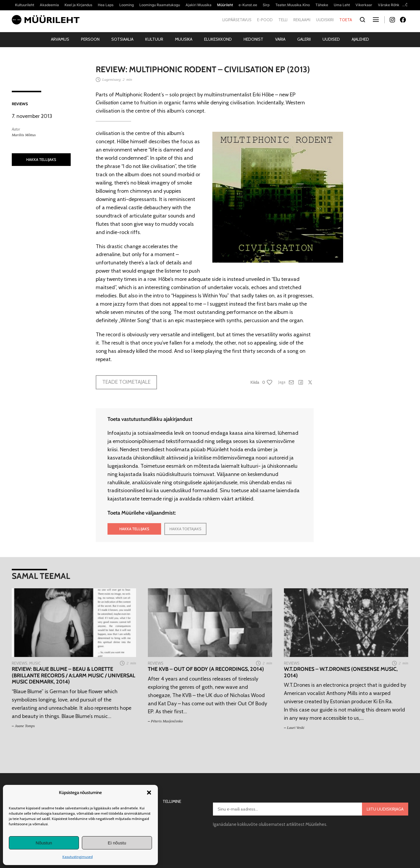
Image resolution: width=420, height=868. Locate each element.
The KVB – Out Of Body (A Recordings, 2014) (206, 669)
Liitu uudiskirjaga (385, 809)
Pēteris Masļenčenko (167, 721)
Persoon (90, 39)
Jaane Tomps (25, 726)
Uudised (331, 39)
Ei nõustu (117, 843)
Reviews (20, 104)
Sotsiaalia (122, 39)
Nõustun (44, 843)
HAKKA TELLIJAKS (41, 159)
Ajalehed (360, 39)
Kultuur (154, 39)
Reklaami (302, 20)
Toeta (346, 20)
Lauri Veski (296, 728)
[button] (149, 793)
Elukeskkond (218, 39)
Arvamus (60, 39)
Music (35, 663)
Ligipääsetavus (237, 20)
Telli (283, 20)
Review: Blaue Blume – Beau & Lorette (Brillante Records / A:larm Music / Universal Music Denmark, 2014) (73, 676)
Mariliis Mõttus (24, 135)
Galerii (304, 39)
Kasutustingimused (78, 857)
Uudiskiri (325, 20)
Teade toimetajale (126, 382)
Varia (280, 39)
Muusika (184, 39)
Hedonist (253, 39)
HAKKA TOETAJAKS (185, 529)
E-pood (265, 20)
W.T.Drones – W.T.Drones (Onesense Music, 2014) (341, 672)
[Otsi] (362, 20)
